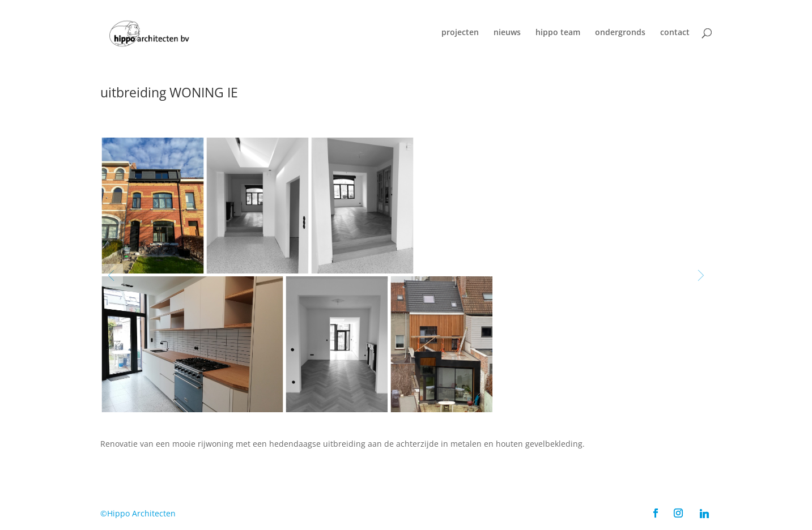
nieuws (507, 33)
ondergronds (620, 33)
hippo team (558, 33)
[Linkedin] (704, 514)
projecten (460, 33)
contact (675, 33)
